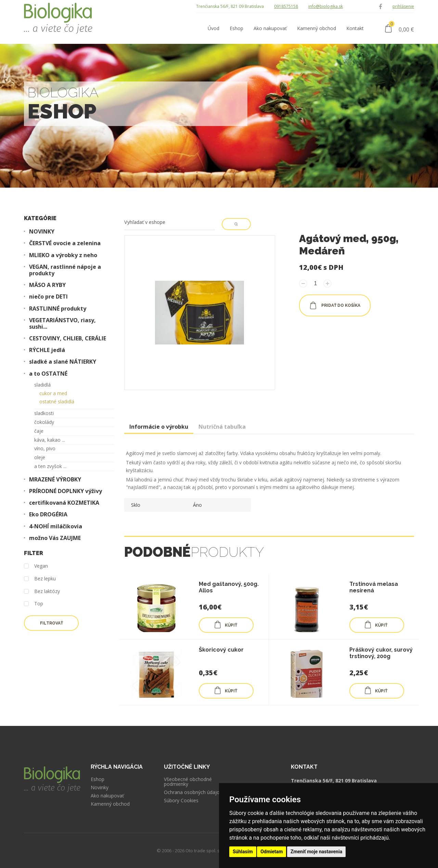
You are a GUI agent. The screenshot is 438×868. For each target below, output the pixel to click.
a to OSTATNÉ (48, 374)
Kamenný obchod (110, 804)
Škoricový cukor (221, 650)
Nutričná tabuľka (222, 427)
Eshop (98, 779)
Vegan (36, 566)
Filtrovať (51, 623)
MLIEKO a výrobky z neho (63, 255)
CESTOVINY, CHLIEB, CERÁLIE (68, 338)
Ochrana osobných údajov (193, 792)
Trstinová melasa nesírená (374, 587)
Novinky (100, 788)
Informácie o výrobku (159, 427)
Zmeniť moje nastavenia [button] (316, 852)
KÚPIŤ (226, 625)
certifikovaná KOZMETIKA (64, 503)
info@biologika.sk (326, 6)
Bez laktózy (42, 592)
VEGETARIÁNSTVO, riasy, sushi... (62, 324)
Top (34, 604)
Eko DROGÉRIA (48, 514)
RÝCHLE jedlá (47, 350)
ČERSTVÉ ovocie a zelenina (65, 243)
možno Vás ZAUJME (55, 538)
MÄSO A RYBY (47, 285)
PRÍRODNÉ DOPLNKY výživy (66, 491)
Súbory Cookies (181, 801)
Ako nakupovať (107, 796)
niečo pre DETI (48, 297)
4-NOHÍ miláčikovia (56, 526)
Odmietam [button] (272, 852)
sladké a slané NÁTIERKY (63, 362)
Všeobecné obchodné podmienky (188, 782)
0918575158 (286, 6)
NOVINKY (42, 232)
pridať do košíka (335, 305)
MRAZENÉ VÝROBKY (55, 480)
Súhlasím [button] (243, 852)
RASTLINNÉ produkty (58, 309)
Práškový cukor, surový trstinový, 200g (381, 653)
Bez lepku (40, 579)
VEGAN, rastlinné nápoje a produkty (65, 270)
